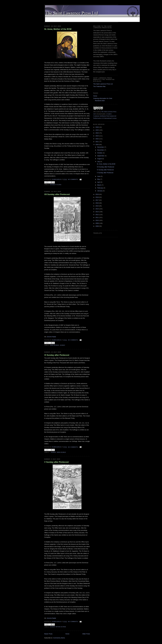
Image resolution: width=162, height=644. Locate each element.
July (99, 162)
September (101, 156)
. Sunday (53, 452)
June (99, 176)
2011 (97, 217)
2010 (97, 220)
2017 (97, 200)
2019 (97, 194)
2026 (97, 127)
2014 (97, 209)
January (100, 191)
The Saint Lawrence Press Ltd (103, 84)
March (99, 185)
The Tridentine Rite (99, 86)
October (100, 153)
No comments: (73, 179)
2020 (97, 145)
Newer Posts (48, 634)
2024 (97, 133)
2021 (97, 142)
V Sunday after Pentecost (56, 462)
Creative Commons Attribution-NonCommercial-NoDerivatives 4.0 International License (105, 116)
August (100, 159)
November (101, 150)
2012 (97, 215)
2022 (97, 139)
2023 (97, 136)
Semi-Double (55, 345)
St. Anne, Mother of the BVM (58, 29)
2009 (97, 223)
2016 (97, 203)
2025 (97, 130)
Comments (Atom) (59, 638)
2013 (97, 212)
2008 (97, 226)
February (100, 188)
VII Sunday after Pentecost (57, 194)
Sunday (63, 345)
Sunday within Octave (58, 627)
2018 (97, 197)
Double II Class (56, 185)
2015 (97, 206)
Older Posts (86, 634)
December (101, 147)
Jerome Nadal (51, 337)
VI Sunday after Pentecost (57, 355)
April (99, 182)
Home (67, 634)
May (99, 179)
